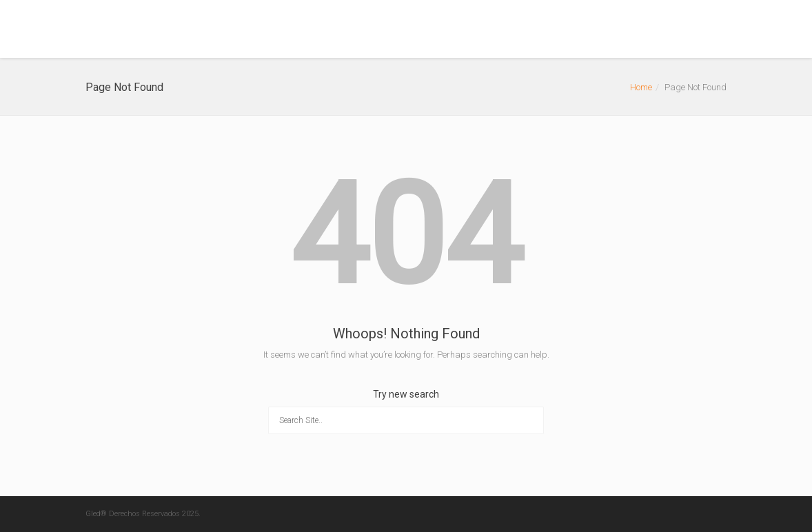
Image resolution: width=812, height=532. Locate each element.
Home (641, 87)
